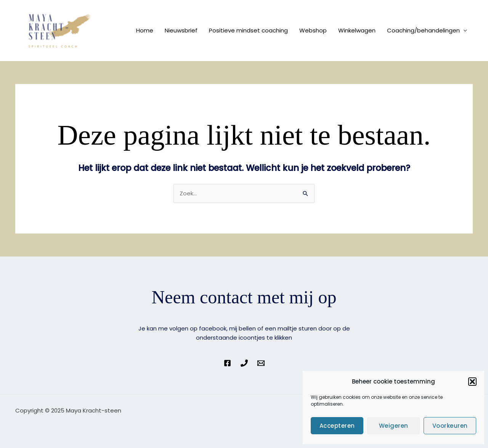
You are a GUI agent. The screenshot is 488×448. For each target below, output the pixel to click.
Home (145, 30)
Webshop (313, 30)
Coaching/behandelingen (423, 30)
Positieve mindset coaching (248, 30)
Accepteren (337, 426)
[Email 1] (261, 363)
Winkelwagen (357, 30)
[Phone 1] (244, 363)
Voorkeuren (450, 426)
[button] (472, 382)
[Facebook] (227, 363)
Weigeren (394, 426)
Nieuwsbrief (181, 30)
